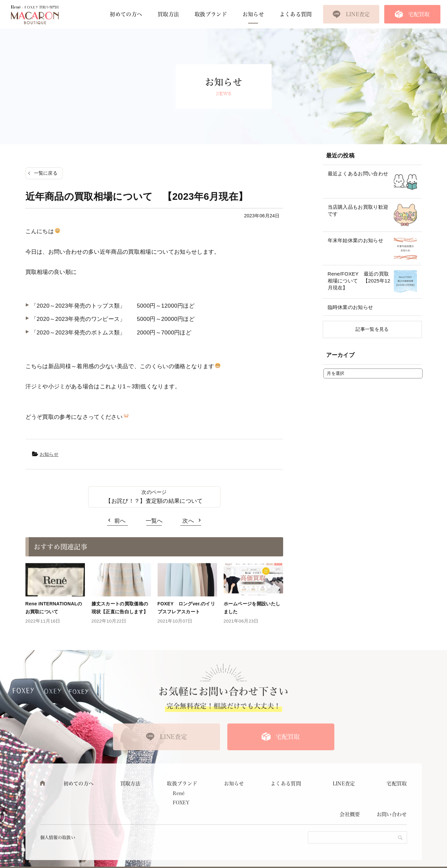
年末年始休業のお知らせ (356, 240)
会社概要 (350, 826)
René (179, 804)
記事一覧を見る (372, 329)
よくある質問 (296, 14)
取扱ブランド (211, 14)
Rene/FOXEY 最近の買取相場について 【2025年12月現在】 (359, 281)
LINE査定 (358, 14)
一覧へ (154, 521)
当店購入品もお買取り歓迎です (358, 210)
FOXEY (181, 814)
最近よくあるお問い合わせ (358, 174)
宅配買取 (419, 14)
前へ (120, 521)
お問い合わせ (392, 826)
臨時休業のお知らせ (351, 307)
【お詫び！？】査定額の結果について (154, 501)
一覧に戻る (46, 173)
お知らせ (253, 14)
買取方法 (168, 14)
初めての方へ (126, 14)
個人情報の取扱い (58, 849)
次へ (188, 521)
